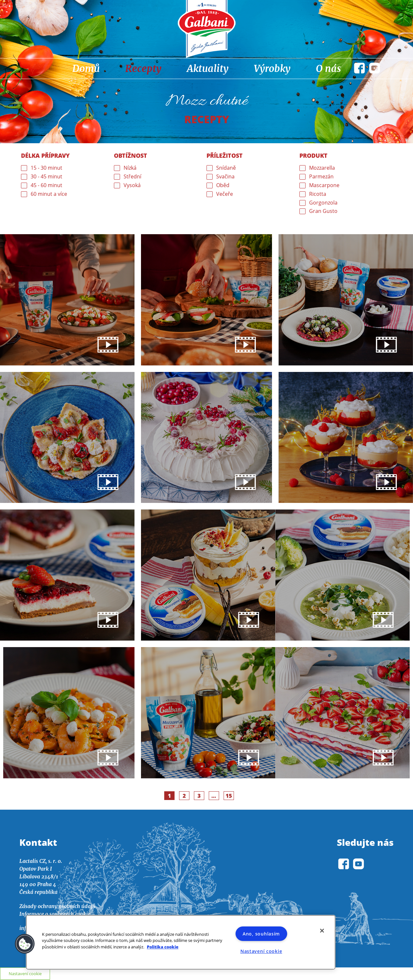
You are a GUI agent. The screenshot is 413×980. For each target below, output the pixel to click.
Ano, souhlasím (261, 934)
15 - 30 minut (46, 168)
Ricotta (318, 194)
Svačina (225, 177)
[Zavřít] (322, 931)
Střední (132, 177)
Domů (86, 68)
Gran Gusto (323, 211)
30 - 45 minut (46, 177)
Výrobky (272, 68)
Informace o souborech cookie (55, 915)
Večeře (225, 194)
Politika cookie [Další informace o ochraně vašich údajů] (163, 947)
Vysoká (132, 185)
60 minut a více (49, 194)
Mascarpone (324, 185)
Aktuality (208, 68)
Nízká (130, 168)
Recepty (143, 68)
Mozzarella (322, 168)
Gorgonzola (323, 203)
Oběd (223, 185)
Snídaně (226, 168)
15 (230, 796)
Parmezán (321, 177)
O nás (328, 68)
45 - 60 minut (46, 185)
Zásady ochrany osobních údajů (57, 907)
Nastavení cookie (261, 951)
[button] (25, 944)
